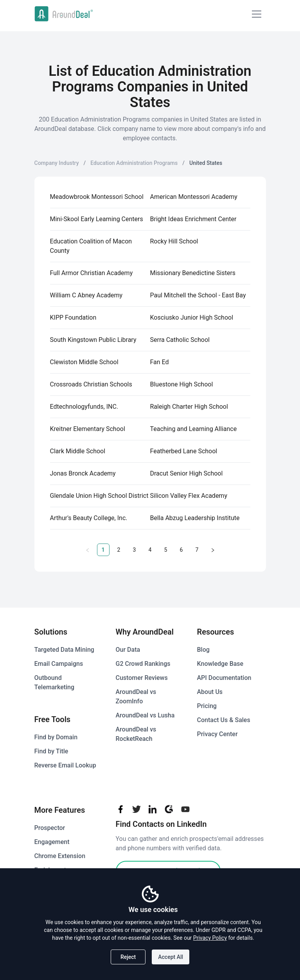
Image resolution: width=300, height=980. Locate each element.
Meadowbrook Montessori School (97, 197)
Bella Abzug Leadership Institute (195, 518)
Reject (128, 957)
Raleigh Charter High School (189, 407)
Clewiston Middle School (84, 362)
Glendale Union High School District (99, 496)
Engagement (52, 842)
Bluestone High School (182, 384)
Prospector (50, 828)
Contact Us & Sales (224, 720)
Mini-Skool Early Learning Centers (97, 219)
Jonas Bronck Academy (83, 473)
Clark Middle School (78, 451)
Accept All (171, 957)
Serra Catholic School (180, 340)
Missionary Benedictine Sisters (193, 273)
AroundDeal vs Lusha (145, 715)
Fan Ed (160, 362)
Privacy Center (217, 734)
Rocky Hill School (174, 241)
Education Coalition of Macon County (91, 246)
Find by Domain (56, 737)
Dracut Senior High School (187, 473)
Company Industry (57, 163)
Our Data (128, 650)
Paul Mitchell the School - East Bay (198, 295)
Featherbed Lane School (184, 451)
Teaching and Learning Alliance (194, 429)
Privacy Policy (210, 938)
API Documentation (224, 678)
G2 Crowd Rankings (143, 664)
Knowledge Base (220, 664)
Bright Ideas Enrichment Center (193, 219)
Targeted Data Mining (64, 650)
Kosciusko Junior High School (192, 317)
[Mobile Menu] (257, 14)
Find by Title (51, 751)
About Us (210, 692)
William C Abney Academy (86, 295)
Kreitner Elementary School (88, 429)
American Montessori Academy (194, 197)
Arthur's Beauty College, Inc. (89, 518)
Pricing (207, 706)
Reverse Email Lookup (65, 765)
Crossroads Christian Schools (91, 384)
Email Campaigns (59, 664)
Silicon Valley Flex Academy (189, 496)
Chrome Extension (60, 856)
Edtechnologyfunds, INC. (84, 407)
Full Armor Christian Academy (92, 273)
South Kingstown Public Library (93, 340)
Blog (203, 650)
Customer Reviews (142, 678)
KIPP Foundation (73, 317)
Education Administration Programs (134, 163)
